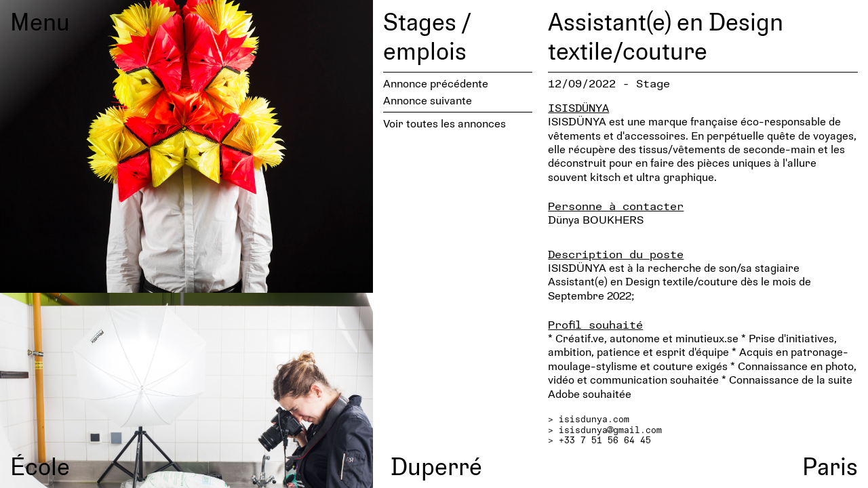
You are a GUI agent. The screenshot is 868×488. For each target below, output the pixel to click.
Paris (830, 466)
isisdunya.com (594, 419)
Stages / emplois (427, 36)
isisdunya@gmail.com (610, 430)
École (40, 466)
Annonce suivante (428, 100)
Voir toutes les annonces (445, 123)
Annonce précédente (436, 83)
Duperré (436, 466)
